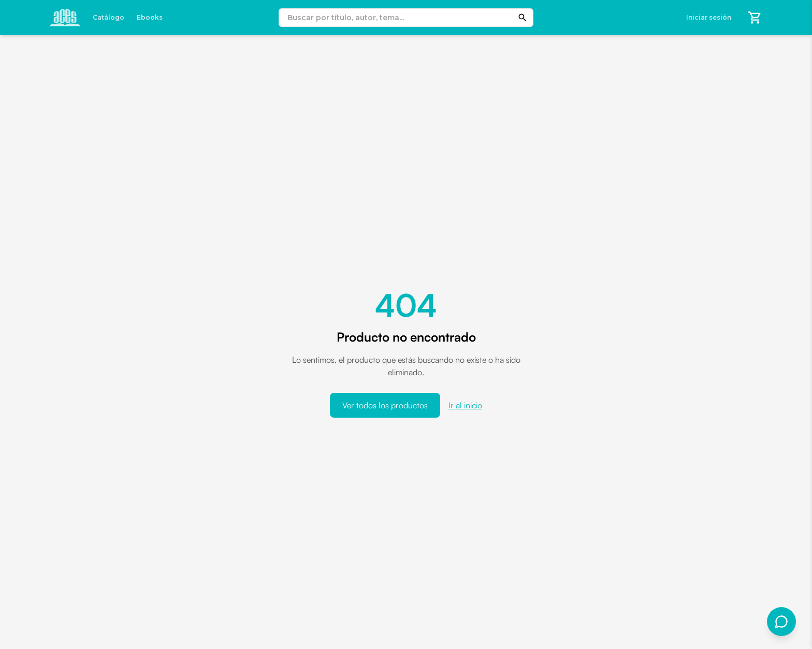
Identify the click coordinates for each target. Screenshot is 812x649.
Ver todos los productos (385, 405)
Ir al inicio (465, 405)
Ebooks (150, 17)
